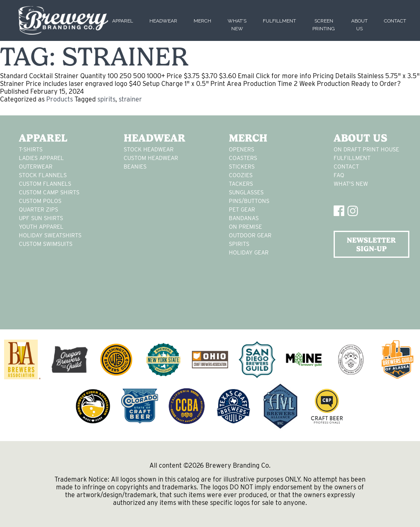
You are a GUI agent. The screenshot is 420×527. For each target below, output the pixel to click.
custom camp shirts (49, 192)
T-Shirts (31, 149)
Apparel (123, 21)
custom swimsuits (46, 244)
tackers (241, 184)
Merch (202, 21)
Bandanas (244, 218)
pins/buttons (249, 201)
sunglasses (246, 192)
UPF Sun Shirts (41, 218)
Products (60, 99)
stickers (242, 167)
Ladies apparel (41, 158)
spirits (106, 99)
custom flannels (45, 184)
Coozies (241, 175)
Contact (395, 21)
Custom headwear (151, 158)
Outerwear (36, 167)
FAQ (339, 175)
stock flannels (43, 175)
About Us (360, 138)
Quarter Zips (38, 209)
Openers (242, 149)
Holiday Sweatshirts (50, 235)
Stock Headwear (149, 149)
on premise (245, 227)
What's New (351, 184)
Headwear (163, 21)
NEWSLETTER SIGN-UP (371, 244)
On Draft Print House (366, 149)
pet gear (242, 209)
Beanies (135, 167)
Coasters (243, 158)
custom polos (40, 201)
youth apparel (41, 227)
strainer (130, 99)
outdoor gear (250, 235)
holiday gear (249, 252)
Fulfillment (279, 21)
